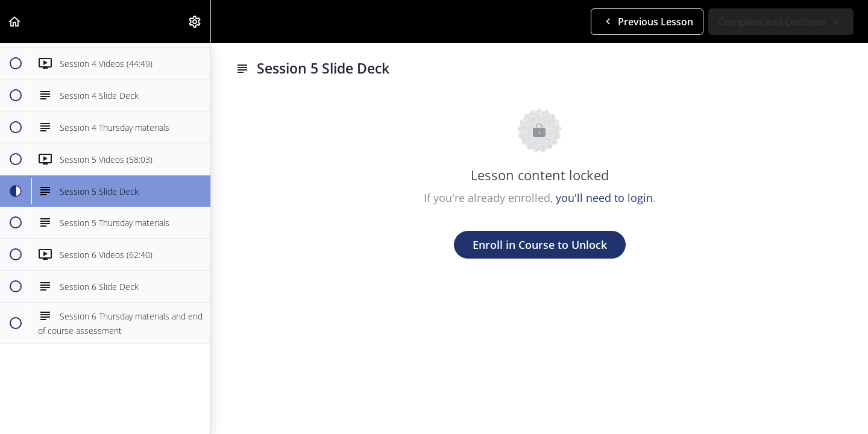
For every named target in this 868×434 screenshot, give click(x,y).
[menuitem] (195, 21)
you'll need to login (604, 198)
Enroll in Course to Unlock (540, 245)
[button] (15, 21)
